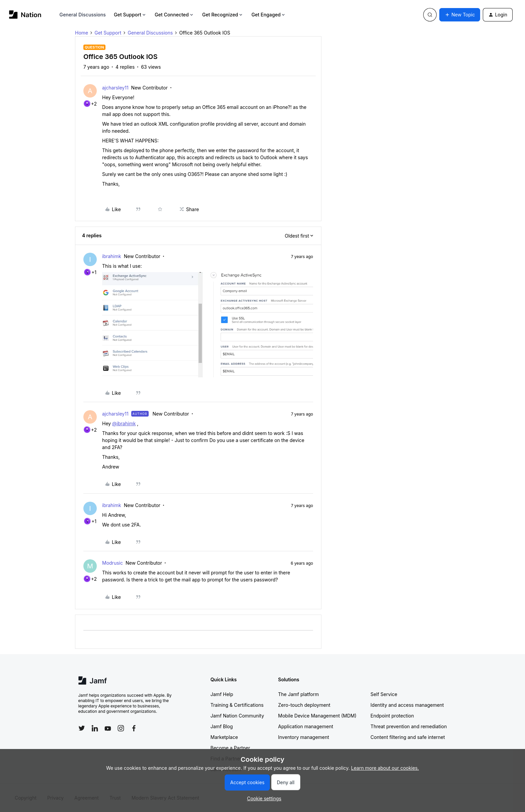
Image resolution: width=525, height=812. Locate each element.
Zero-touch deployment (304, 705)
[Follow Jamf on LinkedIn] (95, 728)
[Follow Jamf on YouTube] (108, 728)
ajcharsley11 (115, 88)
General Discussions (83, 15)
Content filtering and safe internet (408, 737)
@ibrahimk (124, 423)
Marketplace (224, 737)
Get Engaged (269, 15)
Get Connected (174, 15)
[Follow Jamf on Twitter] (82, 728)
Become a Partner (230, 748)
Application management (306, 726)
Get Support (130, 15)
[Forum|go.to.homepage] (25, 15)
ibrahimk (112, 256)
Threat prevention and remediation (409, 726)
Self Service (384, 694)
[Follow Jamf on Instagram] (121, 728)
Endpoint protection (392, 716)
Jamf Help (222, 694)
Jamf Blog (222, 726)
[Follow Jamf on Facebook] (134, 728)
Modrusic (112, 563)
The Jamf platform (299, 694)
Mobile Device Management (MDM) (317, 716)
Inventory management (304, 737)
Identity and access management (407, 705)
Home (82, 33)
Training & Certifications (237, 705)
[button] (460, 15)
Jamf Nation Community (237, 716)
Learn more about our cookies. (385, 768)
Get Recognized (223, 15)
